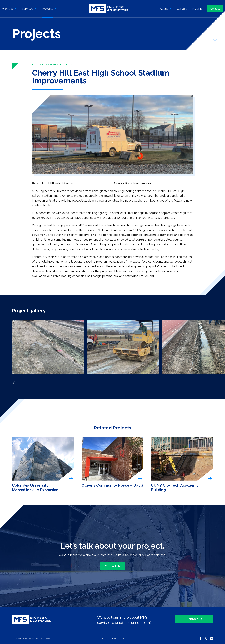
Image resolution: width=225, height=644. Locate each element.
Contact (215, 9)
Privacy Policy (118, 639)
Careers (182, 9)
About (164, 9)
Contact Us (112, 566)
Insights (197, 9)
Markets (7, 9)
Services (27, 9)
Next (22, 383)
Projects (48, 9)
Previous (14, 383)
